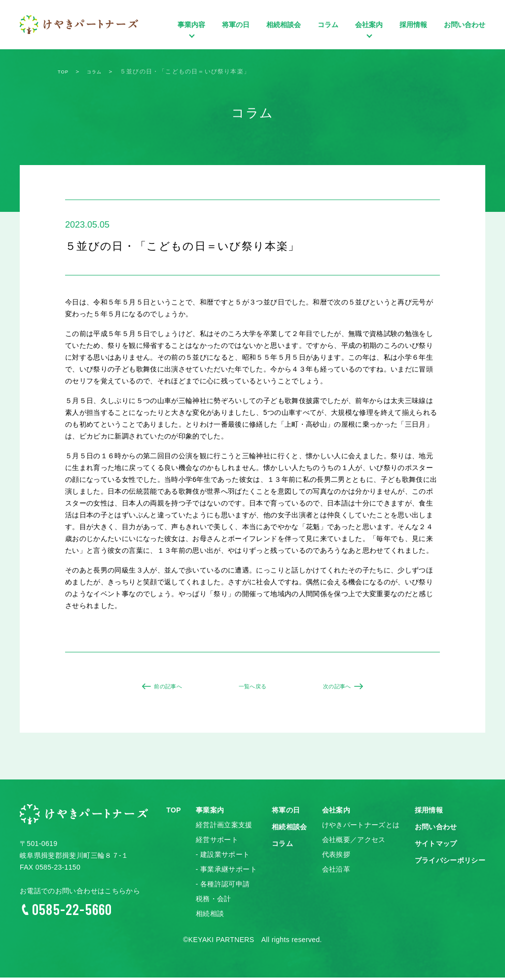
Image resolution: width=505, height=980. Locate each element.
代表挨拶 (336, 857)
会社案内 (369, 37)
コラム (328, 25)
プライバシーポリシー (450, 863)
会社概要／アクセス (354, 843)
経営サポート (217, 843)
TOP (174, 813)
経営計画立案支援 (224, 828)
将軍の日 (236, 25)
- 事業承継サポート (226, 872)
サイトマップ (436, 846)
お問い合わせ (465, 25)
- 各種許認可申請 (223, 887)
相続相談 (210, 916)
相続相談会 (284, 25)
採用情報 (413, 25)
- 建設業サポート (223, 857)
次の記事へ (341, 688)
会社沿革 (336, 872)
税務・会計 (214, 902)
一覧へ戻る (252, 688)
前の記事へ (164, 688)
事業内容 (191, 37)
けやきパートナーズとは (361, 828)
